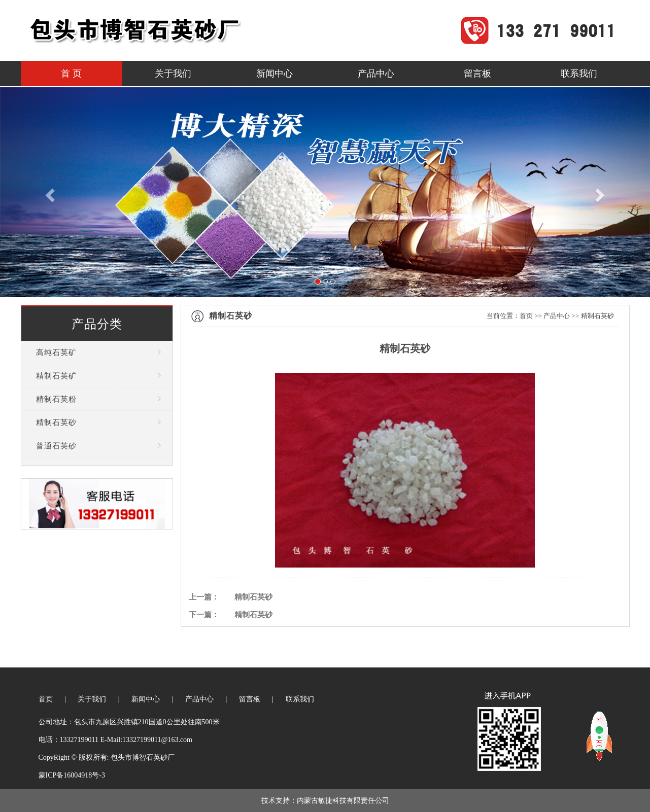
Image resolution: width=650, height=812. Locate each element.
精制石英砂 (56, 422)
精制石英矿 (56, 376)
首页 (526, 316)
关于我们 (173, 74)
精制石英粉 (56, 399)
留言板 (477, 74)
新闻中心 (275, 74)
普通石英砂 (56, 446)
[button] (49, 192)
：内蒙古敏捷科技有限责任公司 (339, 801)
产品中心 (376, 74)
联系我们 (579, 74)
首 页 (71, 74)
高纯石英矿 (56, 352)
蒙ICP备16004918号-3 (72, 775)
